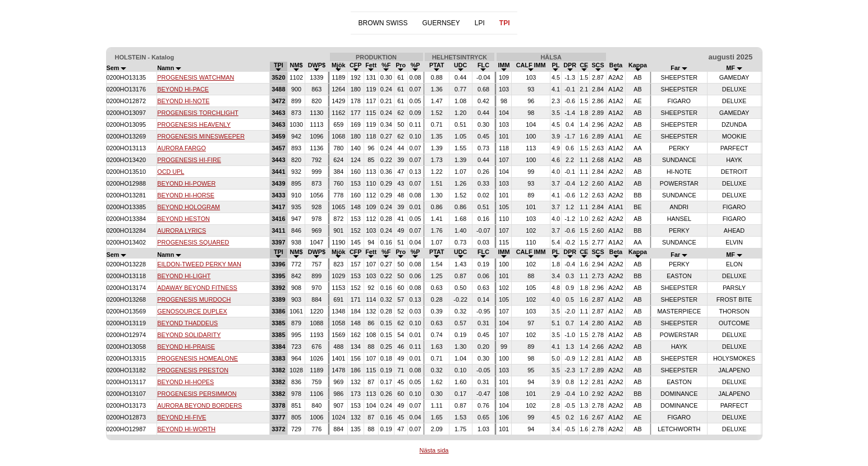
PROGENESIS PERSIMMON (197, 394)
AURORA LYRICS (182, 230)
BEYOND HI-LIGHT (184, 276)
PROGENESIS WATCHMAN (196, 77)
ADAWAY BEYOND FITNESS (197, 288)
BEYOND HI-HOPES (185, 382)
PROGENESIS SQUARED (193, 242)
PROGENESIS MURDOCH (194, 299)
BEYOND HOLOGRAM (189, 207)
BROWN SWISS (383, 23)
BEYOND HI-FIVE (182, 417)
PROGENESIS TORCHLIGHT (198, 113)
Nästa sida (434, 450)
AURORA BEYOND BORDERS (199, 405)
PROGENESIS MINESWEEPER (201, 136)
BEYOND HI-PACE (183, 89)
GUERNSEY (441, 23)
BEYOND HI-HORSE (186, 195)
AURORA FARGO (182, 148)
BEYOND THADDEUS (187, 323)
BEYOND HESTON (183, 219)
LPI (480, 23)
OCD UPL (171, 172)
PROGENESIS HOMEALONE (198, 358)
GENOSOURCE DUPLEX (192, 311)
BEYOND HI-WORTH (186, 429)
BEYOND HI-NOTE (183, 101)
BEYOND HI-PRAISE (186, 347)
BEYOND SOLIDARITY (189, 335)
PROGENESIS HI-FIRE (189, 160)
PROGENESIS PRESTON (193, 370)
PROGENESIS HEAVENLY (194, 124)
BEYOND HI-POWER (186, 183)
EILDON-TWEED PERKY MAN (199, 264)
